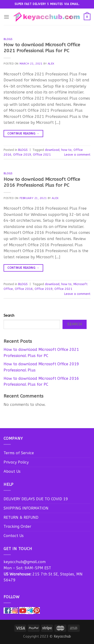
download (52, 150)
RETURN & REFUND (21, 517)
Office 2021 (42, 155)
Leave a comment (77, 155)
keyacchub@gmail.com (25, 562)
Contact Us (14, 536)
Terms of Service (19, 453)
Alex (51, 64)
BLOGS (8, 39)
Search (9, 316)
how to (66, 150)
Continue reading (23, 134)
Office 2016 (24, 289)
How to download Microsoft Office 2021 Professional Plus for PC (42, 48)
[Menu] (6, 17)
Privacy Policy (16, 462)
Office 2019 (22, 155)
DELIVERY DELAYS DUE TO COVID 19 (36, 499)
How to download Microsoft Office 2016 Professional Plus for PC (42, 182)
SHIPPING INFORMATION (26, 508)
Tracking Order (17, 526)
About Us (12, 471)
